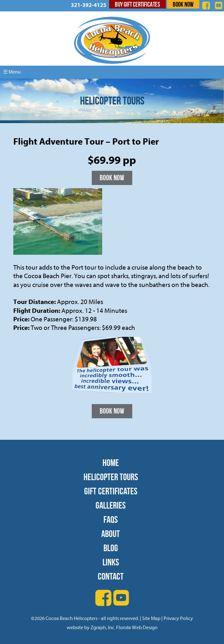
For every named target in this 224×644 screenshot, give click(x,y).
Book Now (183, 4)
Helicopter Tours (111, 477)
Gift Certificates (111, 491)
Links (111, 562)
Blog (111, 548)
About (111, 534)
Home (111, 463)
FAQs (111, 519)
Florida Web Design (137, 628)
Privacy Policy (178, 618)
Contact (111, 576)
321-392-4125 (89, 5)
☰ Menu (12, 72)
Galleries (111, 505)
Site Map (151, 618)
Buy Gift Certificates (137, 4)
